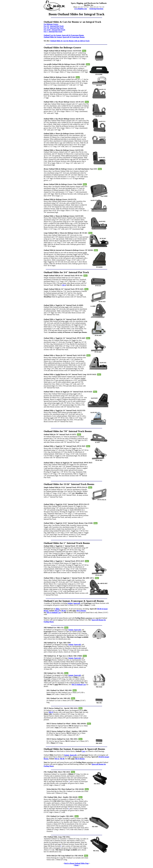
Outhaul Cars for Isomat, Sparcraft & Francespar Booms (64, 35)
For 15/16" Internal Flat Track (54, 30)
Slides (57, 609)
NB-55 (51, 712)
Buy (84, 51)
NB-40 (63, 611)
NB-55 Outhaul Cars (54, 612)
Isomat (70, 603)
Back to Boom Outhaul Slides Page (76, 863)
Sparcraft (77, 603)
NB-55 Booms (81, 611)
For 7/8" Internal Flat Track (54, 28)
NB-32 (57, 611)
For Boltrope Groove (51, 24)
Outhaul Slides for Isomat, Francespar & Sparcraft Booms (74, 749)
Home (77, 865)
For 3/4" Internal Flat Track (54, 26)
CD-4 (64, 285)
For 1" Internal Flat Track (53, 32)
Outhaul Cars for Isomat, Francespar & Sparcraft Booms (74, 601)
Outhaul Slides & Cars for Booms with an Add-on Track (70, 41)
